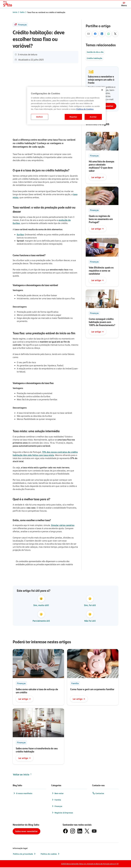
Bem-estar (58, 794)
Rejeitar (73, 117)
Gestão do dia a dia (95, 52)
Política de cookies (50, 854)
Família (56, 800)
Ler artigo (98, 177)
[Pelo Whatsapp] (109, 34)
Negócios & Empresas (62, 813)
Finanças (57, 807)
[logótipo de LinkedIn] (80, 832)
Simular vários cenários (63, 525)
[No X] (115, 34)
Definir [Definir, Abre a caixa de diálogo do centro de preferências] (40, 117)
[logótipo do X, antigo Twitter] (87, 832)
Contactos (98, 794)
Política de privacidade (25, 854)
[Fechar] (102, 90)
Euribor (21, 235)
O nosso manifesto (23, 794)
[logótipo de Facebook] (65, 832)
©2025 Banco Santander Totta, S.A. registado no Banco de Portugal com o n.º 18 (90, 864)
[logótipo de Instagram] (73, 832)
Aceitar (93, 117)
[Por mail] (89, 34)
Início (15, 12)
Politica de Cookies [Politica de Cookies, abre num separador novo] (85, 109)
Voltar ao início (23, 775)
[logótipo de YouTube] (94, 832)
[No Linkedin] (102, 34)
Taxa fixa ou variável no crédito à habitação (46, 12)
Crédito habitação (94, 58)
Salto (22, 12)
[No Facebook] (95, 34)
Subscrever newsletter (26, 832)
